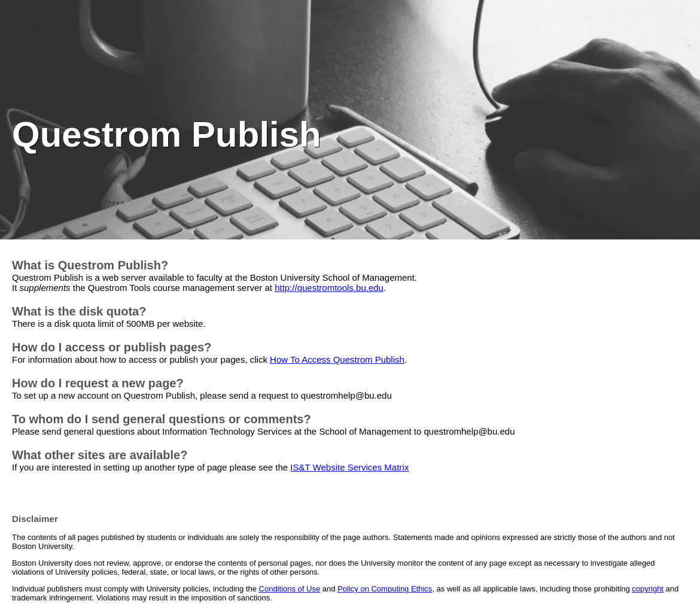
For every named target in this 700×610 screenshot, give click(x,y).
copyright (648, 589)
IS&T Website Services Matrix (349, 467)
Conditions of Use (290, 589)
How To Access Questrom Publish (337, 359)
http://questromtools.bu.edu (329, 288)
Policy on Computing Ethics (385, 589)
